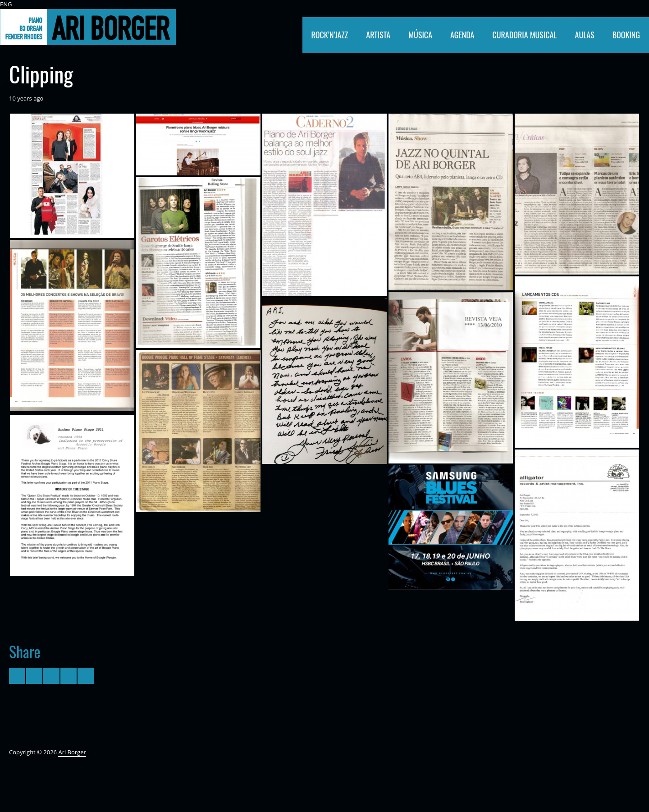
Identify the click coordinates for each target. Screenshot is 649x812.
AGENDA (462, 35)
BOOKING (626, 35)
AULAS (585, 35)
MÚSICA (420, 35)
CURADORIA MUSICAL (524, 35)
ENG (6, 4)
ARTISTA (378, 35)
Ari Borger (72, 752)
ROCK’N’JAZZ (330, 35)
